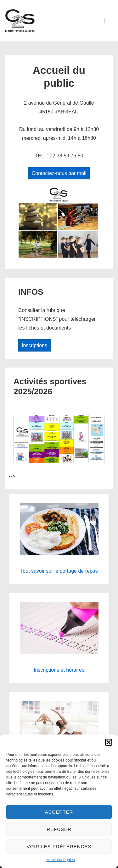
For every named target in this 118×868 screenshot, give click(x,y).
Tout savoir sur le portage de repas (59, 571)
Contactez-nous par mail (59, 173)
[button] (109, 742)
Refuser (59, 829)
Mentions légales (60, 860)
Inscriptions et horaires (59, 670)
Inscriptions (34, 345)
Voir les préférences (59, 846)
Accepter (59, 812)
